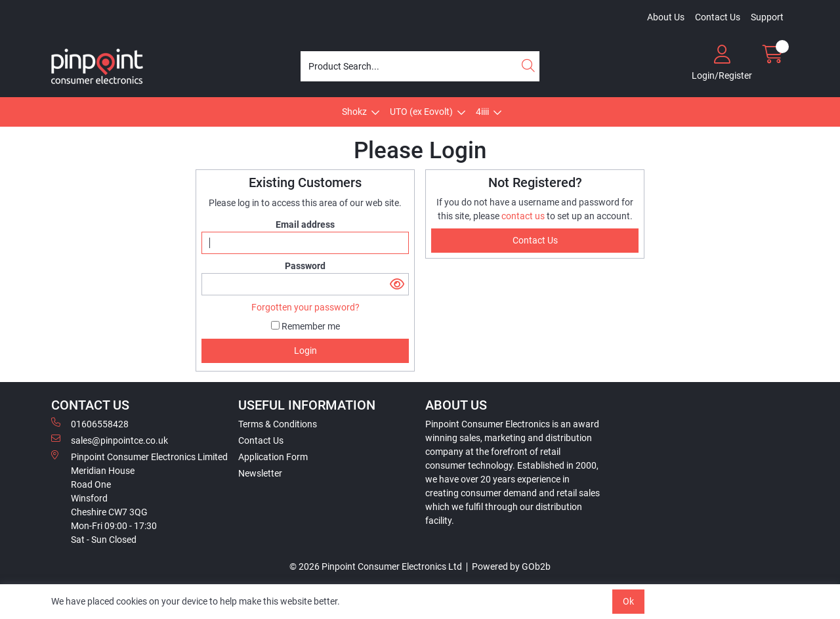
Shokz (354, 112)
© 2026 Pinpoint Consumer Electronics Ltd (376, 566)
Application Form (273, 457)
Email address (305, 224)
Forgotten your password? (305, 307)
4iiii (482, 112)
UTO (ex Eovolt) (421, 112)
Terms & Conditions (278, 424)
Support (767, 17)
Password (305, 266)
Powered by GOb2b (511, 566)
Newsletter (260, 473)
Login (305, 351)
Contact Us (718, 17)
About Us (666, 17)
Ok (628, 601)
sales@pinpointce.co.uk (110, 440)
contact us (524, 216)
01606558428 (90, 423)
